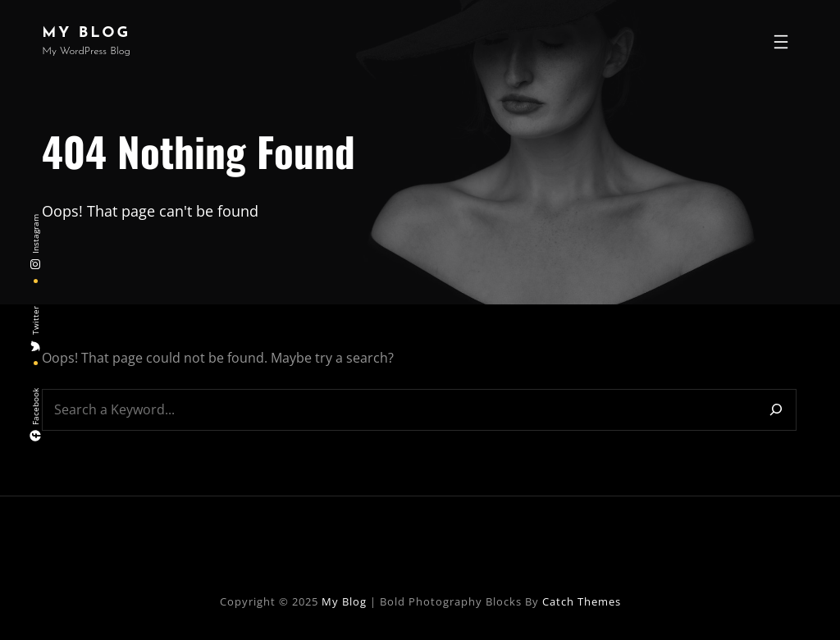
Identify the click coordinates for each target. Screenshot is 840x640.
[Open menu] (781, 42)
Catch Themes (582, 601)
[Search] (776, 410)
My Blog (86, 33)
